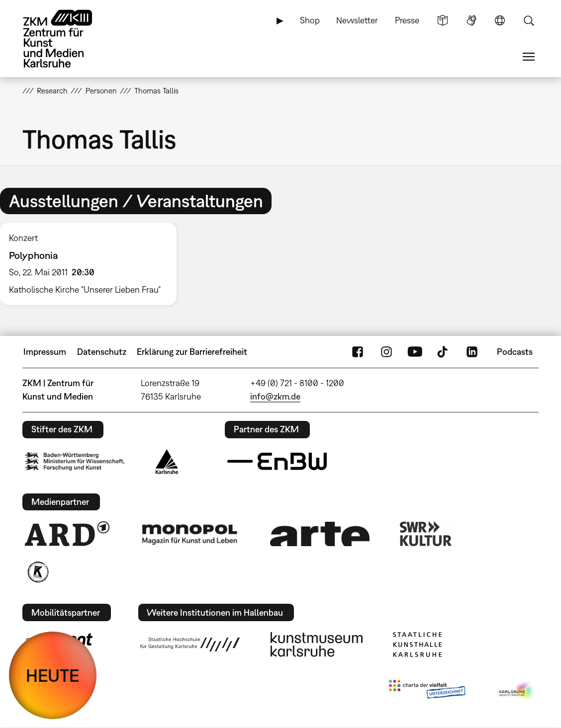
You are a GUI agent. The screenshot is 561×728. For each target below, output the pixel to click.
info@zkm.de (275, 396)
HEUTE (53, 675)
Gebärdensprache (471, 20)
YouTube (415, 352)
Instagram (386, 352)
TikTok (444, 352)
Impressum (45, 352)
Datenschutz (102, 352)
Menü (529, 57)
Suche (529, 20)
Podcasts (515, 352)
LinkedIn (472, 352)
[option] (93, 264)
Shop (310, 20)
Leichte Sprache (443, 20)
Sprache (500, 20)
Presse (407, 20)
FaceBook (358, 352)
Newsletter (357, 20)
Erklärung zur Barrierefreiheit (192, 352)
